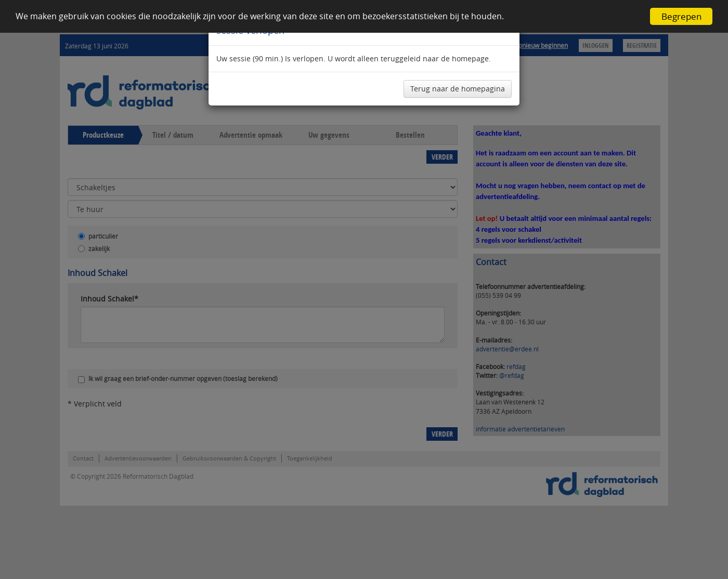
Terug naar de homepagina (458, 89)
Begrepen (681, 16)
